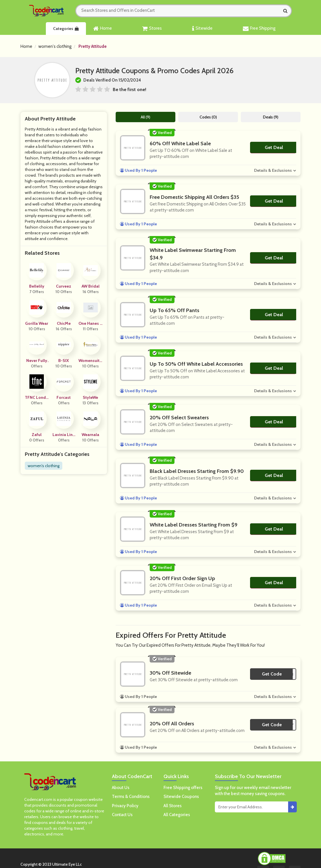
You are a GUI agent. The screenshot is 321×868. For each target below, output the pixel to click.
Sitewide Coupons (181, 797)
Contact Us (122, 815)
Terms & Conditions (131, 797)
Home (103, 29)
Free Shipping (259, 29)
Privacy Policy (125, 806)
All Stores (173, 806)
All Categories (177, 815)
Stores (152, 29)
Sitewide (202, 29)
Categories (66, 29)
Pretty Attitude (93, 46)
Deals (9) (271, 117)
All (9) (146, 117)
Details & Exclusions (273, 170)
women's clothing (55, 46)
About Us (121, 788)
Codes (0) (208, 117)
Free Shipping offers (183, 788)
